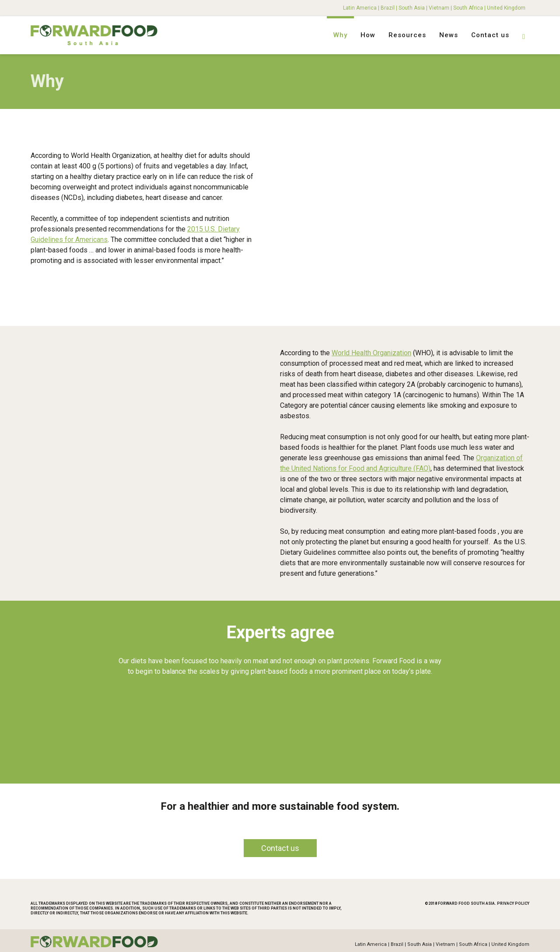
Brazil (388, 8)
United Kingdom (506, 8)
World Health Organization (371, 351)
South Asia (412, 8)
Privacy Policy (513, 902)
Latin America (360, 8)
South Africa (468, 8)
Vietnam (439, 8)
